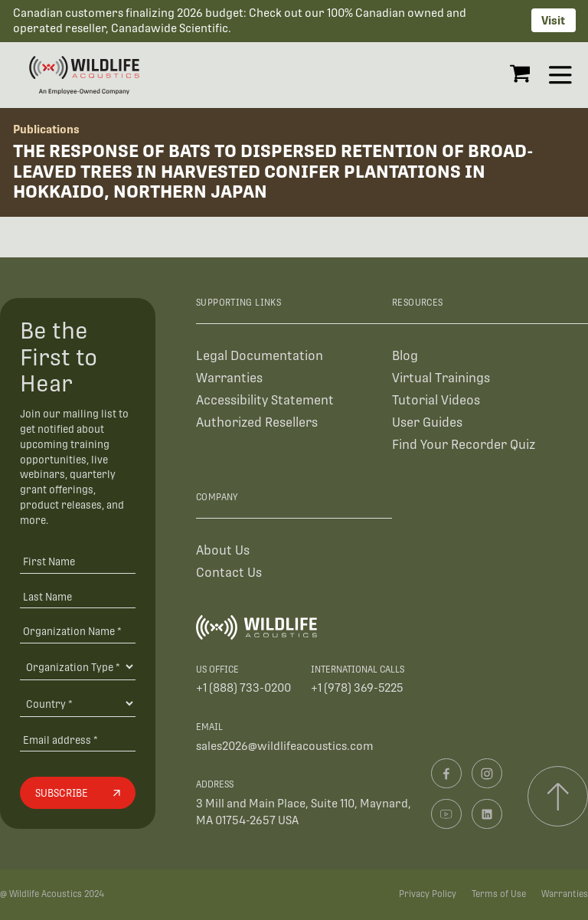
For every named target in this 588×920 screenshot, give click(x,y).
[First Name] (77, 561)
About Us (223, 550)
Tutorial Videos (436, 400)
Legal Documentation (260, 356)
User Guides (427, 422)
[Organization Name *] (77, 632)
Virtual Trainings (441, 378)
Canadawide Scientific (170, 28)
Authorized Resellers (257, 422)
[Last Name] (77, 596)
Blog (405, 356)
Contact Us (229, 573)
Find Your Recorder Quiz (464, 445)
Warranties (229, 378)
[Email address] (77, 740)
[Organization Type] (77, 666)
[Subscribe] (77, 793)
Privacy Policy (428, 894)
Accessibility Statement (265, 400)
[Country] (77, 703)
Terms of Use (499, 894)
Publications (46, 129)
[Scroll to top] (558, 796)
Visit (553, 20)
